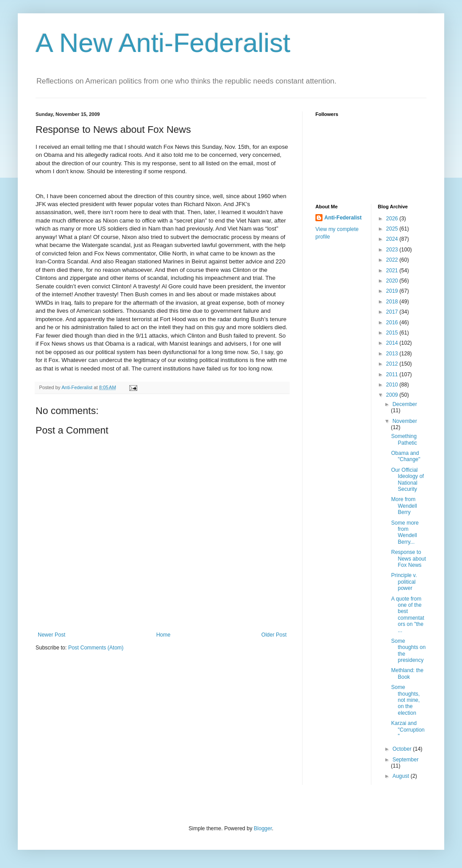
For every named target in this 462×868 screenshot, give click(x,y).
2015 (393, 333)
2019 (393, 291)
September (405, 760)
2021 (393, 271)
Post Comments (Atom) (96, 648)
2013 (393, 354)
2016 (393, 323)
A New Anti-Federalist (163, 43)
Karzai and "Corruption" (408, 730)
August (401, 776)
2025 (393, 229)
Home (163, 635)
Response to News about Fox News (408, 559)
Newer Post (52, 635)
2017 (393, 312)
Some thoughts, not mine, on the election (405, 700)
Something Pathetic (404, 439)
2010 (393, 385)
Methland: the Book (407, 673)
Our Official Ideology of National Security (407, 480)
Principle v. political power (404, 582)
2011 (393, 374)
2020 (393, 281)
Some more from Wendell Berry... (405, 532)
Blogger (263, 828)
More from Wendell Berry (404, 506)
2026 (393, 219)
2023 (393, 250)
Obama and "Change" (406, 456)
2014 (393, 343)
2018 (393, 302)
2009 (393, 395)
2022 (393, 260)
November (404, 421)
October (402, 749)
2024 (393, 239)
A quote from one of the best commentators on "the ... (407, 615)
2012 (393, 364)
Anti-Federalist (343, 218)
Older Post (274, 635)
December (404, 404)
